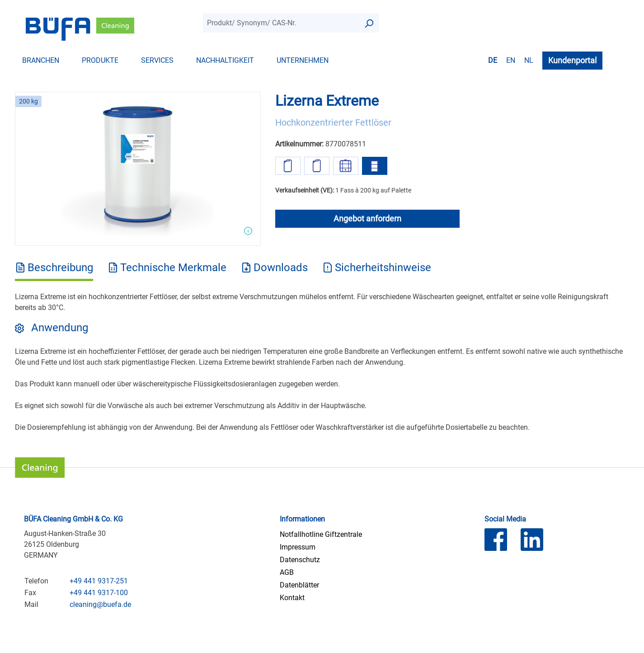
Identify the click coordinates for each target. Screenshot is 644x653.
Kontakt (292, 598)
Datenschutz (300, 560)
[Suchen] (369, 23)
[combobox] (281, 23)
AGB (287, 572)
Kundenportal (572, 60)
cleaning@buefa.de (100, 604)
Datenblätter (299, 585)
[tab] (54, 271)
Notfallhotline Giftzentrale (321, 534)
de (493, 60)
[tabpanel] (322, 362)
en (511, 60)
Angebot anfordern (367, 218)
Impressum (298, 547)
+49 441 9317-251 (99, 581)
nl (529, 60)
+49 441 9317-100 (99, 593)
